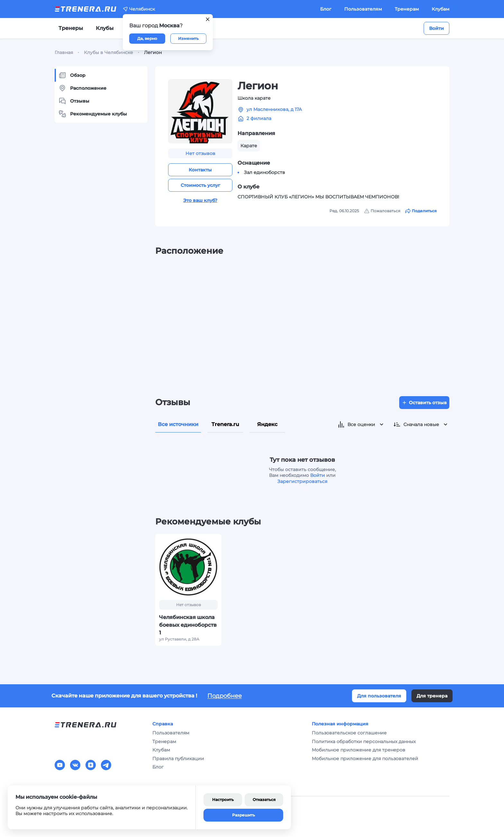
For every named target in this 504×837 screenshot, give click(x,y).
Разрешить (243, 815)
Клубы (105, 28)
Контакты (200, 170)
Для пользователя (379, 696)
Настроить (223, 800)
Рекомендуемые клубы (93, 114)
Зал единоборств (265, 172)
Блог (326, 9)
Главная (64, 52)
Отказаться (264, 800)
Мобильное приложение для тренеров (359, 750)
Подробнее (225, 696)
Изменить (188, 38)
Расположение (82, 88)
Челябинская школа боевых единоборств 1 (188, 625)
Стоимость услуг (200, 185)
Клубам (441, 9)
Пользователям (363, 9)
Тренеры (71, 28)
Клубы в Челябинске (108, 52)
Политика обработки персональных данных (364, 741)
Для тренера (432, 696)
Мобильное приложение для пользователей (365, 759)
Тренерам (407, 9)
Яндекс (267, 424)
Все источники (178, 424)
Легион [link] (153, 52)
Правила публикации (178, 759)
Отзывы (74, 101)
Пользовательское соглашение (349, 733)
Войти (437, 28)
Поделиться (421, 211)
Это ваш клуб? (200, 200)
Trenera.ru (225, 424)
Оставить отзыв (424, 403)
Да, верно (147, 38)
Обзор (72, 75)
